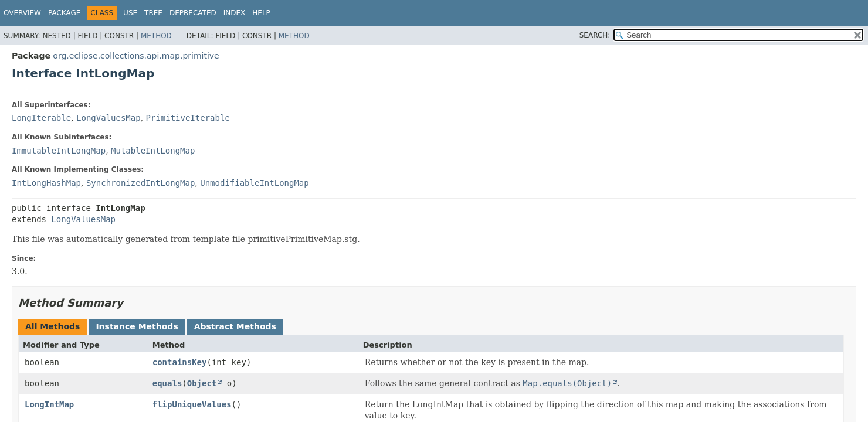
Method (156, 36)
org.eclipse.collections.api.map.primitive (136, 56)
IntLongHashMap (46, 183)
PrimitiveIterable (188, 118)
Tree (153, 13)
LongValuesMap (108, 118)
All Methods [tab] (52, 326)
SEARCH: (595, 35)
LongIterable (41, 118)
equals (167, 383)
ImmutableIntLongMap (59, 151)
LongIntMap (49, 404)
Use (130, 13)
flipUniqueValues (192, 404)
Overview (22, 13)
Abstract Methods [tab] (235, 326)
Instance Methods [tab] (137, 326)
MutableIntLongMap (153, 151)
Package (64, 13)
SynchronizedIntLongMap (140, 183)
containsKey (180, 362)
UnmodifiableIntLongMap (254, 183)
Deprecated (193, 13)
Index (235, 13)
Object (202, 383)
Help (261, 13)
